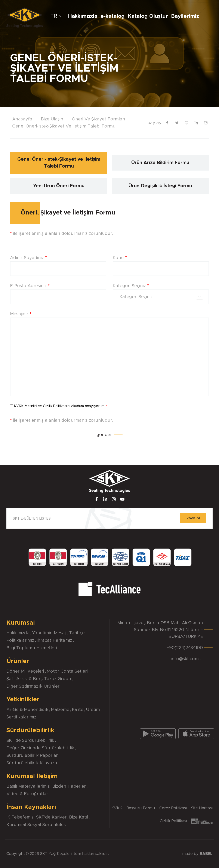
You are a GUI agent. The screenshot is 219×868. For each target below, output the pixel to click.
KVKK (117, 808)
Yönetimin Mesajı (49, 633)
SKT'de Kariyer (51, 817)
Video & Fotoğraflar (27, 794)
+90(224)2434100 (185, 648)
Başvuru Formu (141, 808)
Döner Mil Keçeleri (25, 671)
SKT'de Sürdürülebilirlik (30, 741)
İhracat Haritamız (54, 640)
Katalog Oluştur (148, 16)
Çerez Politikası (173, 808)
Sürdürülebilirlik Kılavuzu (32, 763)
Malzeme (60, 710)
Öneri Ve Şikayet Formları (98, 119)
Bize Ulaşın (52, 119)
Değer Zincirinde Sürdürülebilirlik (40, 748)
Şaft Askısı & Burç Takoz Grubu (39, 679)
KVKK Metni (24, 406)
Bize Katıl (78, 817)
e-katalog (113, 16)
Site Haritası (202, 808)
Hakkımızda (83, 16)
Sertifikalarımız (21, 717)
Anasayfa (22, 119)
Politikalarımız (20, 640)
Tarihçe (77, 633)
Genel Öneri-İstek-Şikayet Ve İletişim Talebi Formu (64, 126)
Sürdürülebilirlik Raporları (33, 756)
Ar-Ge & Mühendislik (27, 710)
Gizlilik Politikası (55, 406)
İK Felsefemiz (20, 817)
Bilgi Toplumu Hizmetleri (32, 648)
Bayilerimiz (185, 16)
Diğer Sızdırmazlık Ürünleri (33, 686)
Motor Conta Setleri (67, 671)
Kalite (78, 710)
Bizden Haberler (69, 786)
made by (197, 854)
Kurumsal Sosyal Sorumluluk (36, 825)
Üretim (93, 710)
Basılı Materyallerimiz (28, 786)
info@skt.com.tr (187, 659)
